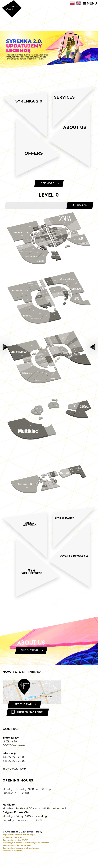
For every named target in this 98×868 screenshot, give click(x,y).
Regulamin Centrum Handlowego (19, 846)
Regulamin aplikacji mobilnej (17, 856)
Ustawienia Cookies (12, 862)
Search (82, 216)
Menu (90, 3)
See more (48, 193)
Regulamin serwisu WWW (15, 851)
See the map (24, 714)
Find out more (30, 660)
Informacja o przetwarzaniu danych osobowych (26, 853)
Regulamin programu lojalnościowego (21, 859)
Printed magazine (31, 723)
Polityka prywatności (13, 848)
